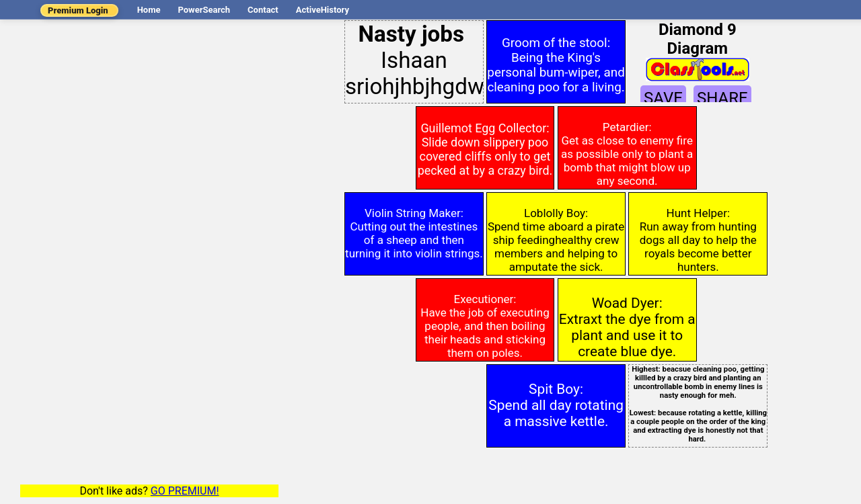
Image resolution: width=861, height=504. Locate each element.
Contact (263, 10)
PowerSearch (204, 10)
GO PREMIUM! (185, 491)
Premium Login (78, 10)
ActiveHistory (323, 10)
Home (149, 10)
